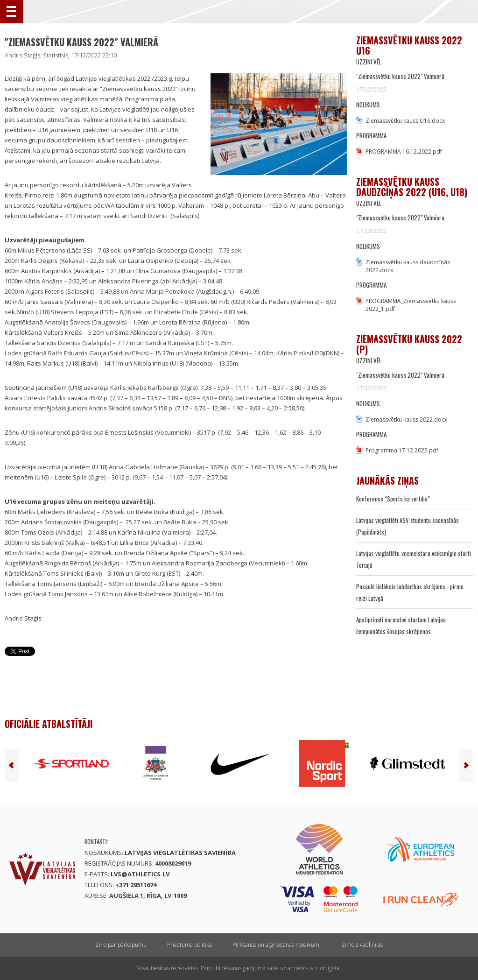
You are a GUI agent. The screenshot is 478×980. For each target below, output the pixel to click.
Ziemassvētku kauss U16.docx (405, 121)
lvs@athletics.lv (140, 874)
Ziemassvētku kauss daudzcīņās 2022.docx (408, 266)
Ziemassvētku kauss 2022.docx (406, 419)
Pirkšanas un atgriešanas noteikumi (277, 945)
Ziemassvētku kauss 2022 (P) (409, 344)
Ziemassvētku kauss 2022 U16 (409, 45)
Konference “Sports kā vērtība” (393, 499)
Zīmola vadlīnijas (362, 945)
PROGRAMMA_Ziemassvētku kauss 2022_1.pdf (411, 305)
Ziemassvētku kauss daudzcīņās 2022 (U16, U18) (412, 187)
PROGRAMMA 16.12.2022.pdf (404, 152)
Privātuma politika (190, 945)
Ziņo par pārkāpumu (121, 945)
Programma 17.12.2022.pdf (402, 450)
